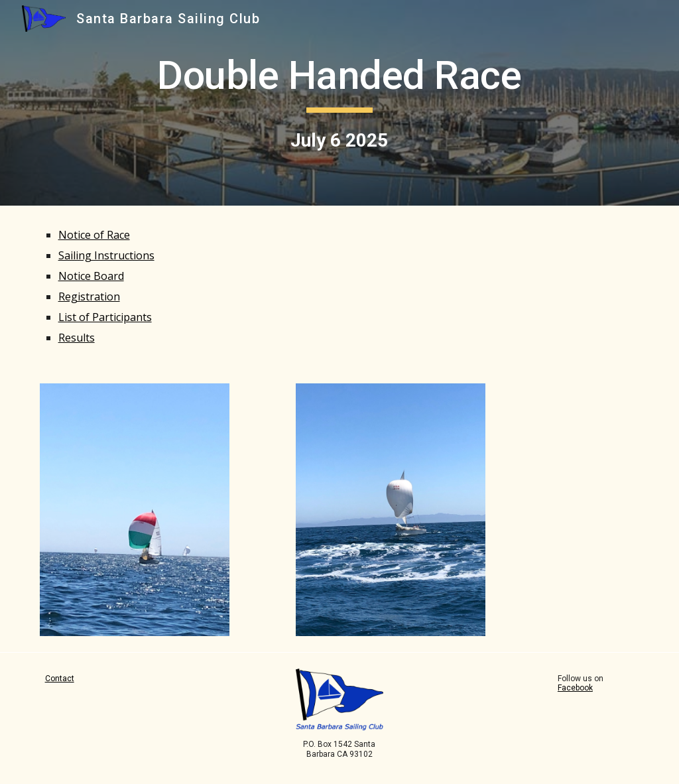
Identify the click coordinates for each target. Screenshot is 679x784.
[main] (339, 102)
